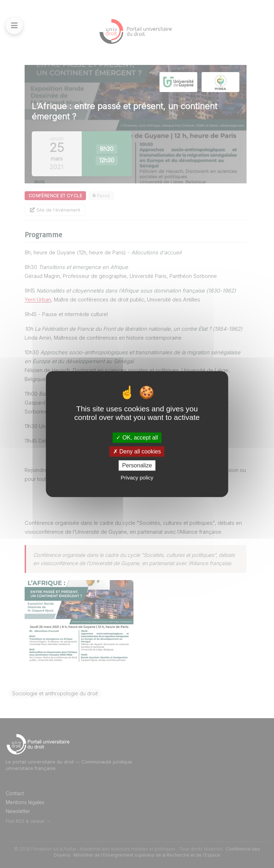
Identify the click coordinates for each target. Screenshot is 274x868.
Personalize (137, 465)
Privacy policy (137, 478)
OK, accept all (137, 438)
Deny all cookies (137, 451)
